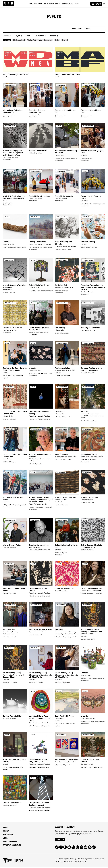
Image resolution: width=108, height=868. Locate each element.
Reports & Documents (12, 845)
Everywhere (8, 40)
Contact (6, 831)
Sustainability (9, 835)
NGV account (87, 834)
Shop (77, 4)
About (5, 828)
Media (5, 838)
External (67, 40)
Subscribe (61, 840)
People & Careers (10, 842)
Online (59, 40)
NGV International (21, 40)
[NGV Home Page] (8, 4)
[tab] (8, 36)
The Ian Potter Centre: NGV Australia (42, 40)
